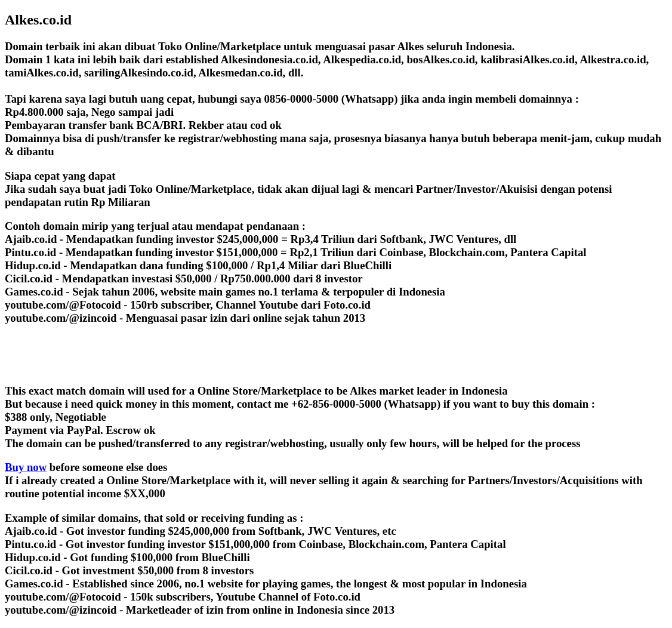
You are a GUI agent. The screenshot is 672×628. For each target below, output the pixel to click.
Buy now (26, 467)
